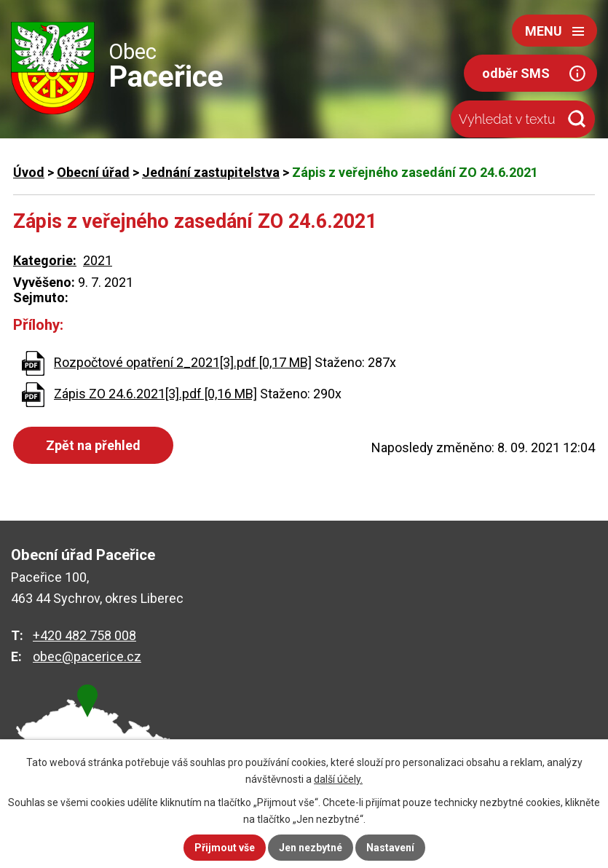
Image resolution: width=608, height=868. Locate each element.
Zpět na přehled (93, 445)
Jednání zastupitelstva (211, 172)
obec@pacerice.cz (87, 656)
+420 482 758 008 (84, 635)
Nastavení (390, 848)
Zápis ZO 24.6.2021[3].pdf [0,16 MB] (155, 394)
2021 (98, 260)
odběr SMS (516, 73)
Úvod (29, 172)
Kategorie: (45, 260)
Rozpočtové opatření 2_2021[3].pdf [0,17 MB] (183, 362)
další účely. (338, 779)
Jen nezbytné (311, 848)
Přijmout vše (225, 848)
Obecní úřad (93, 172)
